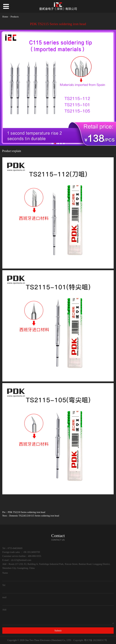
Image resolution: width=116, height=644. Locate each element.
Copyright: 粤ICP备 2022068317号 (90, 640)
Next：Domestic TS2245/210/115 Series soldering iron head (31, 516)
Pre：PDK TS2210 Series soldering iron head (24, 512)
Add (4, 610)
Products (15, 17)
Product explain (12, 151)
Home (5, 17)
